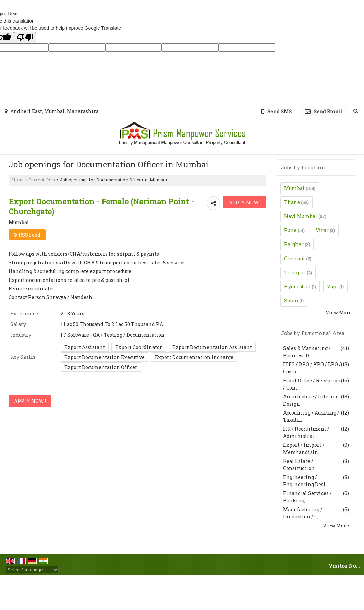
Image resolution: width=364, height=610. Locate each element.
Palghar (294, 244)
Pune (290, 230)
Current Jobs (42, 180)
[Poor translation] (25, 38)
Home (18, 180)
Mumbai (294, 188)
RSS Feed (27, 235)
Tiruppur (295, 272)
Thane (292, 202)
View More (339, 313)
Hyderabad (297, 286)
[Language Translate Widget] (32, 570)
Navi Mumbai (301, 216)
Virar (322, 230)
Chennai (295, 258)
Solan (291, 301)
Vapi (333, 286)
